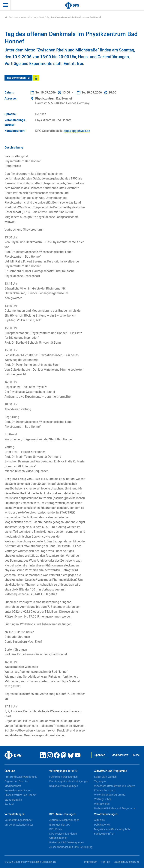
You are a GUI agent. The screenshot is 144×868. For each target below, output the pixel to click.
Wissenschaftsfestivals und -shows (115, 786)
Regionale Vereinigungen (64, 786)
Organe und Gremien (16, 781)
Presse (136, 755)
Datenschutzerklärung (127, 862)
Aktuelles (99, 820)
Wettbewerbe (102, 804)
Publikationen (102, 825)
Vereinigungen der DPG (63, 771)
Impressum (91, 862)
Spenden (100, 755)
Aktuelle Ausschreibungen (64, 820)
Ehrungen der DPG (60, 825)
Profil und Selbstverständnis (21, 777)
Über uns (10, 771)
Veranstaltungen (29, 17)
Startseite (12, 17)
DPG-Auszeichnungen (62, 814)
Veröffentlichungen (106, 814)
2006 (41, 17)
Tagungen (100, 781)
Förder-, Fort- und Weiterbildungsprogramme (110, 793)
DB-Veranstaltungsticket (19, 825)
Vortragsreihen (103, 799)
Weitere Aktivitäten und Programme (115, 808)
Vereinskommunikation (18, 790)
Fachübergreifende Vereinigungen (69, 781)
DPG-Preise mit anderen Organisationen (63, 836)
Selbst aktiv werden (105, 777)
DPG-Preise (56, 829)
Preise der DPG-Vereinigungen (67, 842)
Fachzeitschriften (104, 834)
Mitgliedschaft (120, 755)
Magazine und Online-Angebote (112, 829)
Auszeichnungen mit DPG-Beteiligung (71, 847)
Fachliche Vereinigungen (63, 777)
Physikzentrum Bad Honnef (20, 795)
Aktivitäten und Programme (111, 771)
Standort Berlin (13, 800)
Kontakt (9, 804)
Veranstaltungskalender (18, 820)
